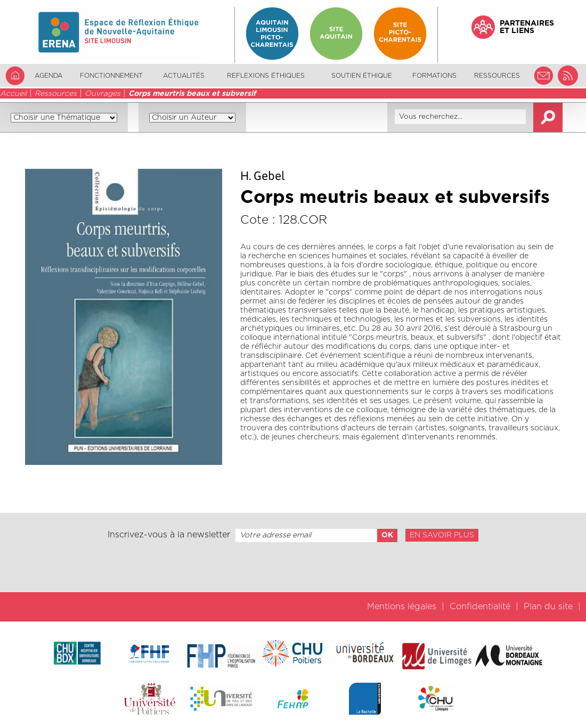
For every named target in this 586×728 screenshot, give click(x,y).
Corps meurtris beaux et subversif (192, 94)
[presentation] (293, 567)
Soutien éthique (362, 76)
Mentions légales (402, 607)
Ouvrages (103, 94)
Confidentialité (480, 607)
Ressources (56, 94)
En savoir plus (442, 535)
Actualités (184, 76)
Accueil (13, 94)
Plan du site (548, 607)
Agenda (48, 76)
